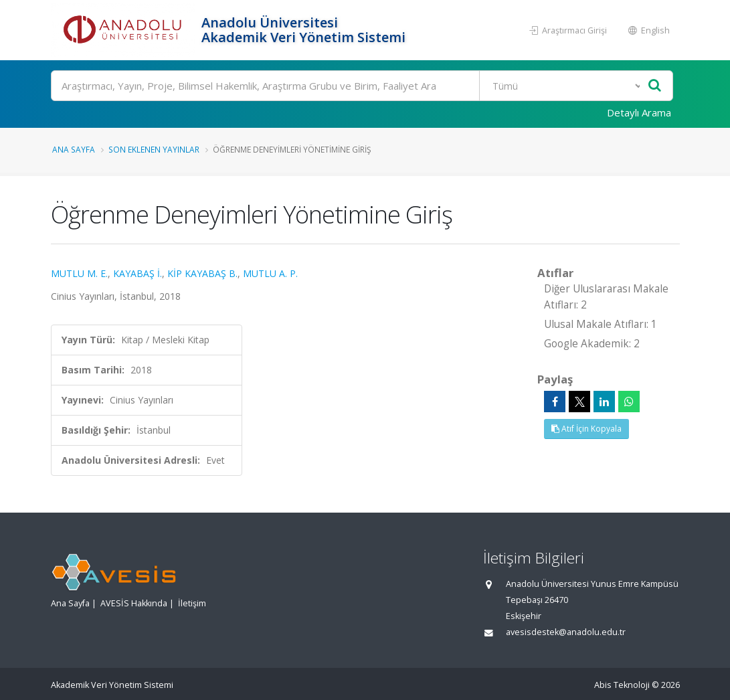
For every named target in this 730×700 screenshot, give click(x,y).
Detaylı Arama (639, 112)
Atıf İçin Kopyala (586, 429)
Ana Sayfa (74, 149)
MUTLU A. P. (270, 273)
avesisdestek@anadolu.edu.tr (566, 632)
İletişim (192, 603)
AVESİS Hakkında (134, 603)
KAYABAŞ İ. (138, 273)
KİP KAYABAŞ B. (202, 273)
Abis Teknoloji (622, 685)
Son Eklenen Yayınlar (154, 149)
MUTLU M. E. (79, 273)
